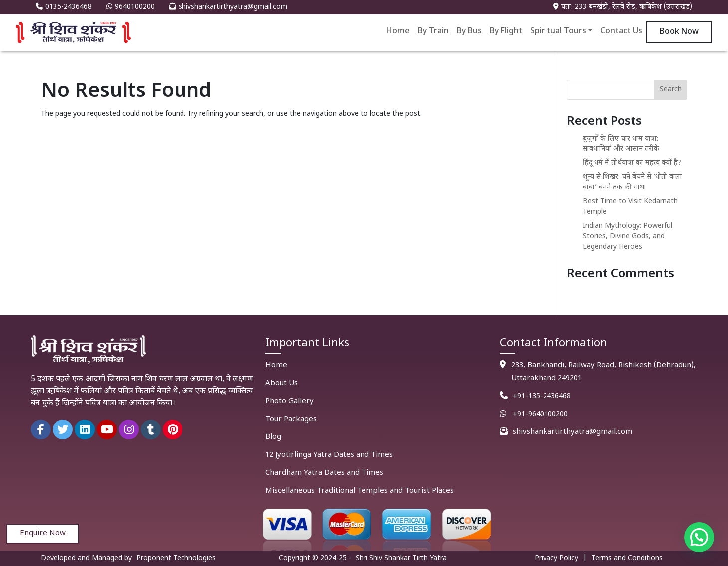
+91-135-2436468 (542, 396)
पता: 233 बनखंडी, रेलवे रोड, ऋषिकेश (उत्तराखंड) (623, 7)
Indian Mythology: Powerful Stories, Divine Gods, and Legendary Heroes (628, 236)
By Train (433, 32)
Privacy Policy (556, 558)
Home (398, 32)
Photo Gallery (289, 401)
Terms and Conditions (627, 558)
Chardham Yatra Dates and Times (324, 473)
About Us (281, 383)
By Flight (506, 32)
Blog (273, 437)
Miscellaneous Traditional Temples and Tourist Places (360, 491)
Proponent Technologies (176, 558)
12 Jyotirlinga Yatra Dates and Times (329, 455)
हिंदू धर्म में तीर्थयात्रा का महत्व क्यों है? (632, 163)
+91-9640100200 (540, 414)
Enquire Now (43, 533)
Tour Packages (291, 419)
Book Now (679, 32)
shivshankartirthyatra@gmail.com (228, 7)
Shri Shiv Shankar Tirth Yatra (401, 558)
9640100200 (130, 7)
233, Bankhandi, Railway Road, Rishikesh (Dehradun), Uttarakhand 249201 (603, 372)
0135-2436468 (64, 7)
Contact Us (621, 32)
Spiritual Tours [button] (558, 32)
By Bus (469, 32)
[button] (699, 537)
